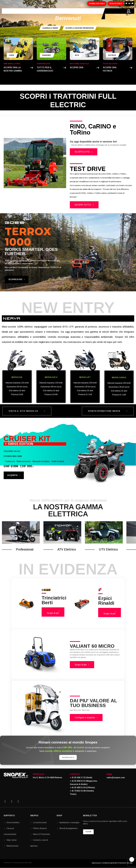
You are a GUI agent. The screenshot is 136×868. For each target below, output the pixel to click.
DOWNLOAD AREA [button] (97, 4)
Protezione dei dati (125, 863)
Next (63, 163)
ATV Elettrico (67, 549)
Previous (7, 163)
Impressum (96, 863)
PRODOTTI (40, 14)
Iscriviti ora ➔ (68, 757)
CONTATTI (82, 14)
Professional (25, 549)
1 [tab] (34, 190)
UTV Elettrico (108, 549)
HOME (15, 14)
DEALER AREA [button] (116, 4)
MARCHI (69, 14)
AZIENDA (26, 14)
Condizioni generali (109, 863)
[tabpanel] (35, 163)
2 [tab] (36, 190)
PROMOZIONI (55, 14)
